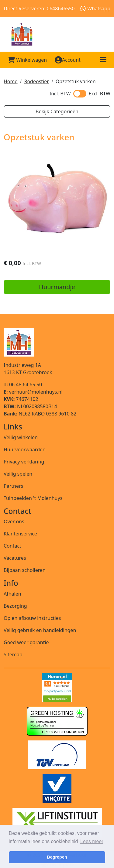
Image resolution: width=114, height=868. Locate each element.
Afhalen (12, 594)
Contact (12, 546)
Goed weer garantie (26, 642)
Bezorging (15, 606)
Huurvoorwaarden (25, 449)
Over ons (14, 521)
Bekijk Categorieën (57, 111)
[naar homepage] (57, 34)
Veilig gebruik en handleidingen (40, 630)
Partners (13, 486)
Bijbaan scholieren (25, 570)
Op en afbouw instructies (32, 618)
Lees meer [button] (92, 841)
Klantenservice (20, 534)
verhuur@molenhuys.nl (33, 392)
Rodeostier (36, 81)
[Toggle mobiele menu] (103, 60)
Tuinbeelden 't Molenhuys (33, 498)
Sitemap (13, 654)
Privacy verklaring (24, 462)
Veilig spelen (18, 474)
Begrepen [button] (57, 857)
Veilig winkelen (21, 437)
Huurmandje (57, 287)
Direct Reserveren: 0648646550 (39, 9)
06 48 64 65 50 (23, 384)
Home (11, 81)
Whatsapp (95, 9)
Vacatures (15, 558)
